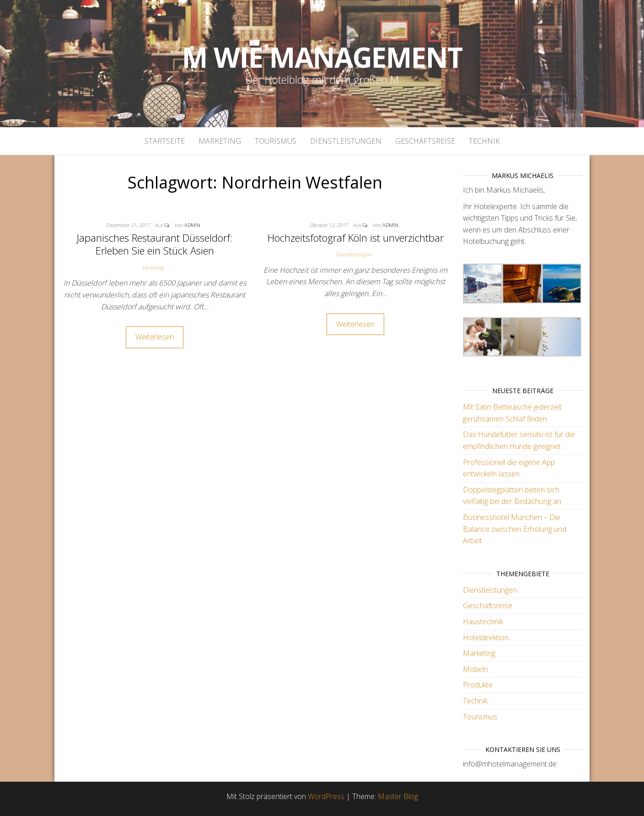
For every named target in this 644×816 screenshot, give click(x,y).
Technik (484, 141)
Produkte (478, 685)
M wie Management (322, 57)
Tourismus (276, 141)
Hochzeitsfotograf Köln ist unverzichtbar (356, 238)
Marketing (220, 141)
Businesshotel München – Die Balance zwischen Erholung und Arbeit (515, 529)
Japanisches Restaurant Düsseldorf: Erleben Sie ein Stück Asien (155, 244)
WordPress (326, 796)
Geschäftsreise (425, 141)
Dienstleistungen (346, 141)
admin (192, 225)
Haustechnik (483, 621)
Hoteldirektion (486, 638)
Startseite (165, 141)
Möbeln (475, 669)
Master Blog (398, 796)
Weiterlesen (155, 337)
